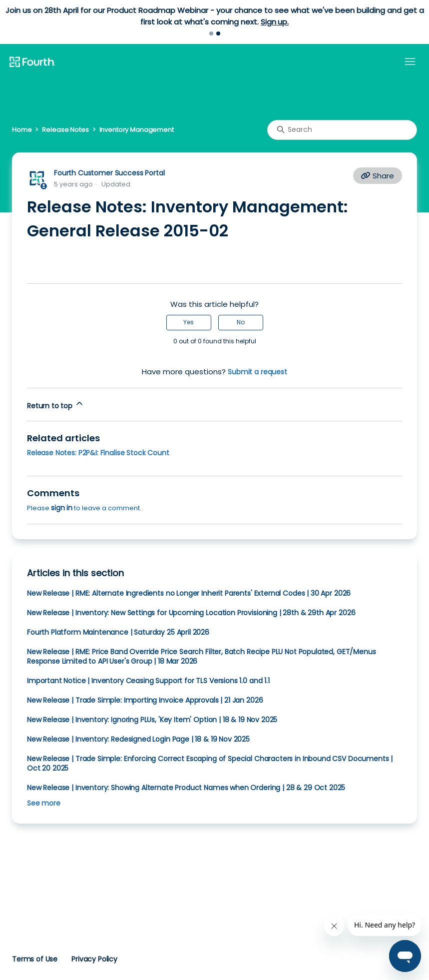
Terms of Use (35, 959)
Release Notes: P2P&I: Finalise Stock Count (98, 453)
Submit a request (257, 372)
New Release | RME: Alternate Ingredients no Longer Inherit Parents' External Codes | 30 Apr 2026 (189, 593)
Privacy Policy (94, 959)
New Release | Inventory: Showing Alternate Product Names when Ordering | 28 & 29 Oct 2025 (186, 788)
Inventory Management (137, 130)
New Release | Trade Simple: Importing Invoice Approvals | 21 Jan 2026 (145, 700)
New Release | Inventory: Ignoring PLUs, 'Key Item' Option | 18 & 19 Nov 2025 (152, 720)
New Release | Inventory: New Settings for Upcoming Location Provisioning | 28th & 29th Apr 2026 (191, 613)
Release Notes (65, 130)
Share (378, 176)
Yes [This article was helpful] (189, 322)
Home (22, 130)
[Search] (342, 130)
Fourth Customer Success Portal (109, 173)
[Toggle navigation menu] (410, 62)
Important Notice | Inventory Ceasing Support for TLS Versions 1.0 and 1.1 (148, 681)
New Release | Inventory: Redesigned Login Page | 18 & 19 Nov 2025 (138, 739)
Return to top (56, 405)
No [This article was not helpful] (241, 322)
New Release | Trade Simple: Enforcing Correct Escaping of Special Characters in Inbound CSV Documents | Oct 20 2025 (210, 763)
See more (44, 803)
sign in (62, 508)
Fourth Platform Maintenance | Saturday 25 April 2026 (118, 632)
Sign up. (275, 22)
